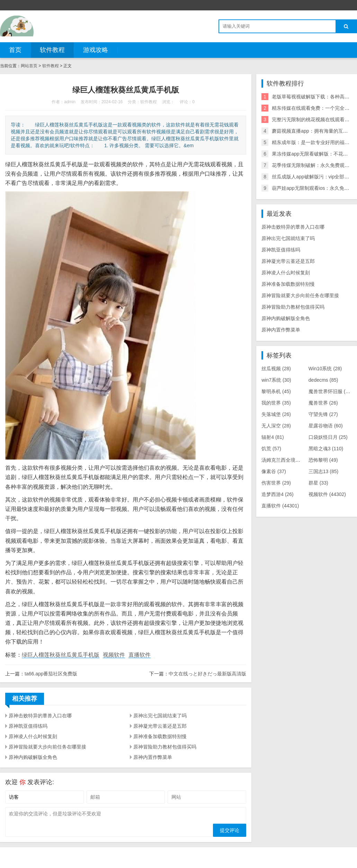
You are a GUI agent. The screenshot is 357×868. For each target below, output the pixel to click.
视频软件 (114, 655)
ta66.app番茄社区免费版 (51, 674)
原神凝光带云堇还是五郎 (160, 726)
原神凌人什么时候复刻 (33, 736)
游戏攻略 (96, 50)
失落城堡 (276, 414)
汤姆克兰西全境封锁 (288, 460)
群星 (318, 483)
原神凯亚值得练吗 (28, 726)
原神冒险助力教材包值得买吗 (165, 747)
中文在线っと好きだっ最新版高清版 (207, 674)
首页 (15, 50)
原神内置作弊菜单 (153, 757)
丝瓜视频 (276, 369)
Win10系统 (325, 369)
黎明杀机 (276, 391)
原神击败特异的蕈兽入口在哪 (40, 716)
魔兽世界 (323, 403)
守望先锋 (323, 414)
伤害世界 (276, 483)
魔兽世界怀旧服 (332, 391)
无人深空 (276, 426)
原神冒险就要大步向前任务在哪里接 (47, 747)
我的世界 (276, 403)
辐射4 (273, 437)
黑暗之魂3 (326, 449)
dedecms (323, 380)
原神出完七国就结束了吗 (160, 716)
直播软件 (140, 655)
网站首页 (29, 66)
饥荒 (271, 449)
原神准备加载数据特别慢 (160, 736)
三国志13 (323, 471)
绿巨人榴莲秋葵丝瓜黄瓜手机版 (61, 655)
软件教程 (52, 50)
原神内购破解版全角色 (33, 757)
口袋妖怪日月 (328, 437)
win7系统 (276, 380)
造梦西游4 (278, 494)
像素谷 (274, 471)
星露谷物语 (326, 426)
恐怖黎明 (323, 460)
